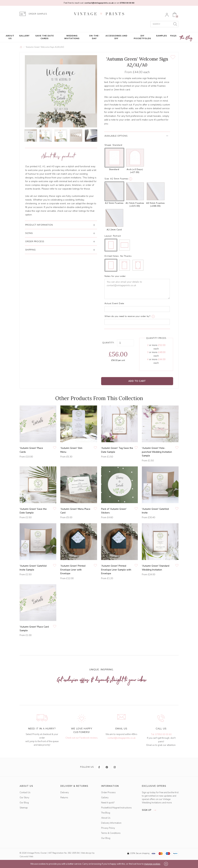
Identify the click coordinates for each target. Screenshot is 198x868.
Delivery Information (111, 823)
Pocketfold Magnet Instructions (116, 808)
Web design (86, 853)
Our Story (24, 798)
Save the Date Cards (45, 37)
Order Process (108, 793)
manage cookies (152, 864)
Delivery (65, 793)
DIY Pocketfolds (142, 37)
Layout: (108, 236)
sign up (150, 810)
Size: (107, 179)
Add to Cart (137, 381)
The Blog (186, 38)
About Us (10, 37)
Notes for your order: (115, 276)
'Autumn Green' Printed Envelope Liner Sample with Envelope (116, 570)
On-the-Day (94, 37)
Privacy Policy (108, 828)
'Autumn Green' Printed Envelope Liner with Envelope (73, 570)
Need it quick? (108, 803)
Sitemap (24, 808)
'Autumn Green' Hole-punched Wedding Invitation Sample (157, 452)
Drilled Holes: (112, 256)
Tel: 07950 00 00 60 (161, 734)
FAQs (173, 36)
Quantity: (108, 343)
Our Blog (24, 803)
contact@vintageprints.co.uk (121, 738)
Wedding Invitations (72, 37)
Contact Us (25, 793)
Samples (161, 36)
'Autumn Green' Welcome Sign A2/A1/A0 (45, 47)
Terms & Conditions (111, 833)
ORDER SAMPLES (38, 14)
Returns (64, 798)
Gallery (24, 36)
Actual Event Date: (115, 303)
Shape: (108, 145)
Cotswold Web (26, 856)
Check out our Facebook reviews (81, 738)
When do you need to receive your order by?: (128, 316)
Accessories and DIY (116, 37)
